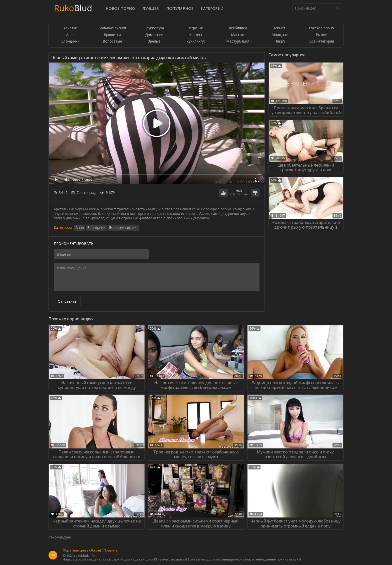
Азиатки (70, 28)
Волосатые (112, 41)
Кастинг (196, 35)
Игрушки (196, 28)
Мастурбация (238, 41)
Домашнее (154, 35)
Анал (70, 35)
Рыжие (321, 35)
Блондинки (70, 41)
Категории (212, 8)
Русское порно (321, 28)
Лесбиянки (238, 28)
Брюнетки (112, 35)
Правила (110, 550)
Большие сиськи (112, 28)
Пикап (280, 41)
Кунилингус (196, 41)
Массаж (238, 35)
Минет (280, 28)
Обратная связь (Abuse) (82, 550)
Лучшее (151, 8)
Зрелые (154, 41)
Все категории (322, 41)
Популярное (180, 8)
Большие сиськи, (123, 227)
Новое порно (120, 8)
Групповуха (154, 28)
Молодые (280, 35)
